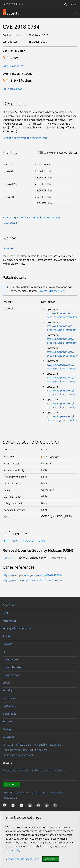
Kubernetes (9, 621)
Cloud (6, 683)
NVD (16, 541)
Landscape (9, 698)
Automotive (9, 770)
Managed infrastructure (17, 628)
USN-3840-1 (10, 558)
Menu (74, 5)
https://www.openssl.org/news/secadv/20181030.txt (33, 575)
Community (22, 792)
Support (7, 721)
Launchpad (28, 541)
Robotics (8, 644)
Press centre (10, 798)
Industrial (24, 770)
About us (8, 792)
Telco (53, 770)
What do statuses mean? (47, 217)
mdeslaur (8, 248)
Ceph (6, 613)
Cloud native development (18, 755)
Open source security (15, 750)
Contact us (11, 784)
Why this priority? (13, 66)
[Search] (66, 5)
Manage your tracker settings (22, 859)
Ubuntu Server (11, 675)
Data (10, 745)
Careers (36, 792)
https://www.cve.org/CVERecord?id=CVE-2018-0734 (33, 580)
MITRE (6, 541)
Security (7, 690)
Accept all (51, 859)
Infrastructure (23, 745)
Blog (46, 792)
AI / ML (7, 636)
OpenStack (9, 605)
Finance (63, 770)
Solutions (8, 737)
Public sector (40, 770)
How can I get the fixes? (16, 217)
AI (4, 745)
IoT (5, 652)
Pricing (7, 729)
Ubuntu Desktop (12, 667)
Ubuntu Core (10, 659)
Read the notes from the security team (25, 138)
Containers (9, 706)
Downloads (9, 714)
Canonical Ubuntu (13, 4)
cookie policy (13, 850)
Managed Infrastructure (48, 745)
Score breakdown (13, 89)
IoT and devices (38, 750)
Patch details (10, 223)
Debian (41, 541)
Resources (57, 792)
